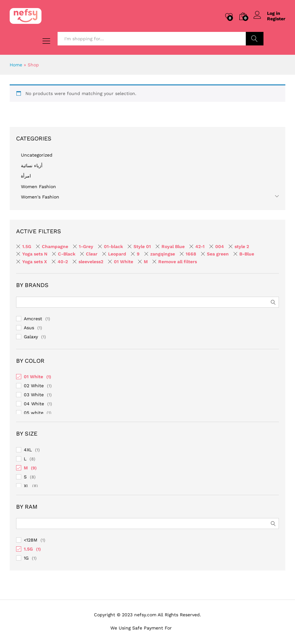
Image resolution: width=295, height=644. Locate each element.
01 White (33, 377)
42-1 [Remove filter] (200, 246)
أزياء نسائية (32, 166)
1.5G (28, 549)
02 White (34, 386)
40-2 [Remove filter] (63, 262)
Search (255, 39)
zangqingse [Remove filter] (163, 254)
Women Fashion (38, 187)
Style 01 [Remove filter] (142, 246)
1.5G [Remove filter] (27, 246)
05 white (34, 413)
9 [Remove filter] (138, 254)
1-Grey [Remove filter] (86, 246)
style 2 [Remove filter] (242, 246)
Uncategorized (37, 155)
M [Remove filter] (146, 262)
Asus (29, 328)
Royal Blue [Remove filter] (173, 246)
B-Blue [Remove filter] (247, 254)
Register (276, 19)
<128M (31, 540)
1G (26, 558)
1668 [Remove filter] (191, 254)
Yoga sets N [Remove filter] (35, 254)
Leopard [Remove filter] (117, 254)
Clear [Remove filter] (92, 254)
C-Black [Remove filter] (67, 254)
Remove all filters (178, 262)
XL (26, 486)
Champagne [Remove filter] (55, 246)
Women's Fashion (40, 197)
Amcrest (33, 319)
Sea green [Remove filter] (218, 254)
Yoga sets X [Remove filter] (35, 262)
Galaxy (31, 337)
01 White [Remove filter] (124, 262)
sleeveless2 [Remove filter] (91, 262)
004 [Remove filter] (220, 246)
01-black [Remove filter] (113, 246)
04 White (34, 404)
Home (16, 65)
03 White (34, 395)
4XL (28, 450)
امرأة (26, 176)
